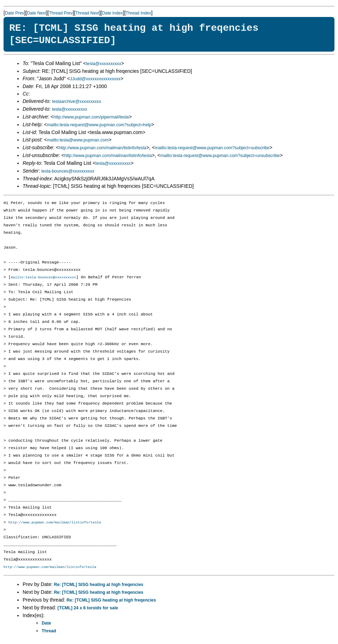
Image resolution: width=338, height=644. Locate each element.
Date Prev (14, 13)
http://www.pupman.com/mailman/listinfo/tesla (102, 148)
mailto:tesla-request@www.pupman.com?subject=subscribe (212, 148)
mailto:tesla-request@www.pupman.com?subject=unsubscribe (220, 156)
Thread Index (138, 13)
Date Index (112, 13)
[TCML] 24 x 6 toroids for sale (88, 609)
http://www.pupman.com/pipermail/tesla (91, 117)
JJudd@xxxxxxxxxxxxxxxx (95, 79)
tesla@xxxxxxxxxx (103, 64)
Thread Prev (61, 13)
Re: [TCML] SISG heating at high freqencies (99, 585)
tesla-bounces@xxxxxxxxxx (68, 171)
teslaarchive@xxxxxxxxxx (76, 101)
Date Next (36, 13)
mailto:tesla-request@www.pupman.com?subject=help (99, 125)
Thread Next (87, 13)
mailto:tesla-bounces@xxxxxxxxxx (43, 278)
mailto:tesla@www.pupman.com (78, 140)
